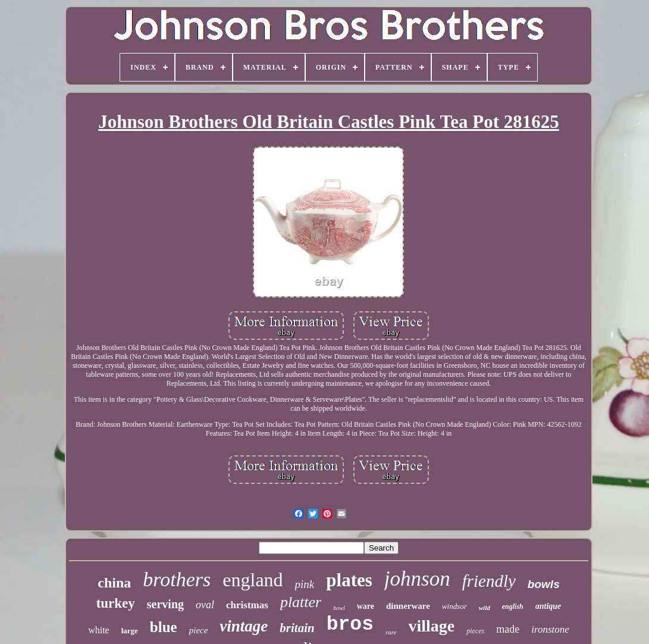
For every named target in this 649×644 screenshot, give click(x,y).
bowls (544, 584)
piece (199, 630)
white (99, 630)
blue (164, 627)
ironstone (550, 629)
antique (548, 606)
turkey (116, 603)
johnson (417, 579)
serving (165, 604)
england (253, 580)
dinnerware (408, 606)
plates (349, 580)
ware (366, 606)
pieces (475, 631)
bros (350, 625)
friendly (489, 581)
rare (391, 632)
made (508, 629)
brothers (177, 579)
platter (301, 602)
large (130, 631)
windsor (454, 606)
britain (297, 628)
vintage (244, 626)
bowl (339, 608)
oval (205, 605)
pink (305, 584)
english (513, 607)
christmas (247, 605)
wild (485, 608)
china (114, 583)
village (431, 626)
